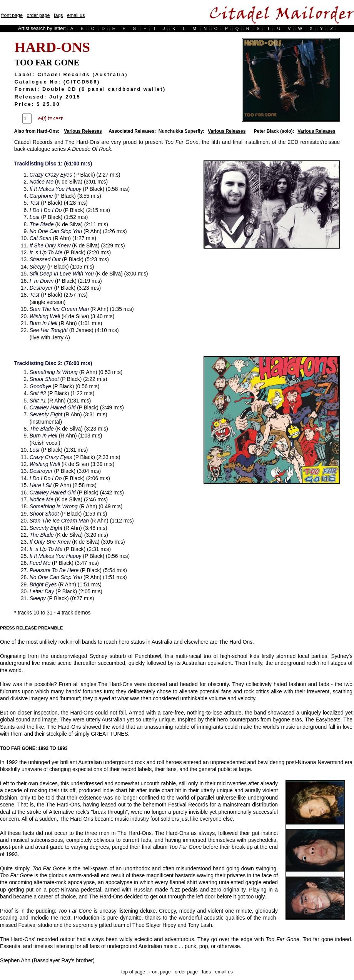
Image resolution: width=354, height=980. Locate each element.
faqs (58, 15)
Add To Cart (51, 119)
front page (12, 15)
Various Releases (83, 131)
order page (38, 15)
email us (76, 15)
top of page (133, 972)
